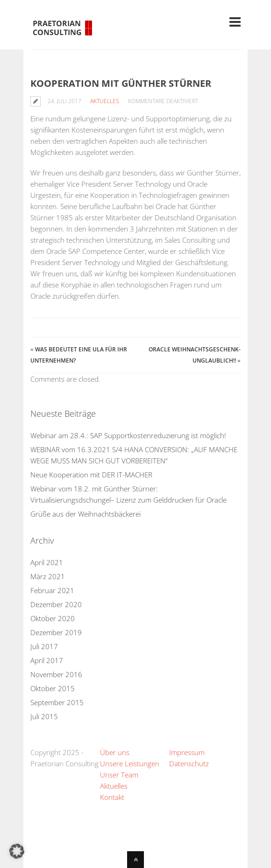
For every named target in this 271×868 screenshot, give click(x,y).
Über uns (115, 752)
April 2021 (47, 562)
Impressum (187, 752)
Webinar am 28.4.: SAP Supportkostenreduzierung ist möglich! (128, 435)
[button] (17, 851)
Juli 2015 (44, 716)
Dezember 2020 (56, 604)
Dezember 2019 (56, 632)
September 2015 (57, 702)
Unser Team (119, 775)
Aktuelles (105, 101)
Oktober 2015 (53, 688)
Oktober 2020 (53, 618)
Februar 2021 (52, 590)
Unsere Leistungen (130, 763)
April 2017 (47, 660)
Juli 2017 (44, 646)
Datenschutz (189, 763)
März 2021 (48, 576)
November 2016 (56, 674)
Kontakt (112, 797)
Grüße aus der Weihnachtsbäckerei (86, 514)
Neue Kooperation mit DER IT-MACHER (91, 475)
